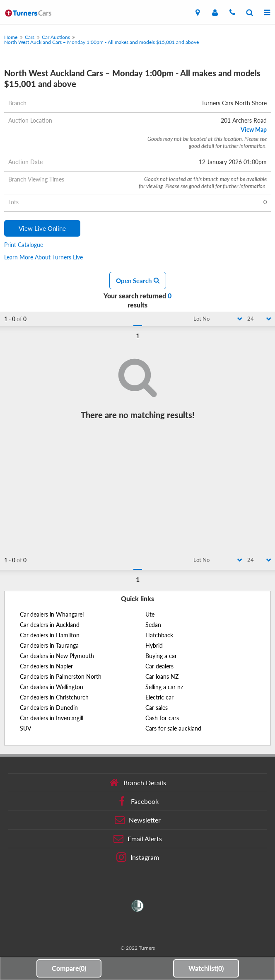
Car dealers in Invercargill (52, 718)
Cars (30, 37)
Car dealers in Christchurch (54, 697)
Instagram (138, 857)
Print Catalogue (24, 245)
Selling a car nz (164, 687)
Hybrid (154, 645)
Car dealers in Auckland (50, 625)
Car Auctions (56, 37)
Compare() (69, 968)
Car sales (157, 708)
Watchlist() (206, 968)
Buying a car (161, 656)
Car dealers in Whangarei (52, 614)
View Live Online (42, 228)
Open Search (138, 281)
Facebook (138, 801)
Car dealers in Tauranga (49, 645)
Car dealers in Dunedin (49, 708)
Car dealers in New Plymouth (57, 656)
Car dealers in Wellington (52, 687)
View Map (254, 129)
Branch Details (138, 783)
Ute (150, 614)
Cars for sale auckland (173, 728)
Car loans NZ (162, 676)
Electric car (159, 697)
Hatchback (159, 635)
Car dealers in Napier (46, 666)
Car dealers (159, 666)
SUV (25, 728)
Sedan (153, 625)
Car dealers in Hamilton (50, 635)
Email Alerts (138, 839)
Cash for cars (162, 718)
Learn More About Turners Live (43, 257)
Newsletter (138, 820)
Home (11, 37)
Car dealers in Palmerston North (61, 676)
